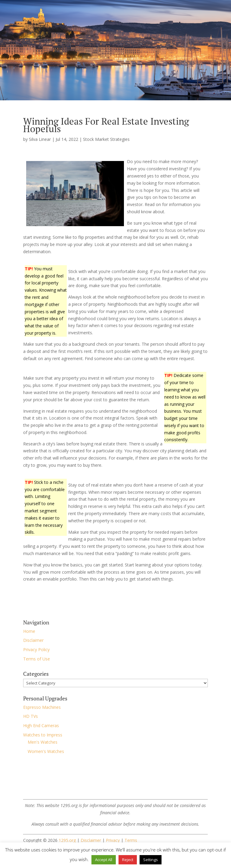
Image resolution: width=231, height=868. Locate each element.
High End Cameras (41, 725)
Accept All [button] (104, 860)
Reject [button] (128, 860)
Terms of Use (37, 659)
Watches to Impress (43, 735)
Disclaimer (33, 640)
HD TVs (31, 716)
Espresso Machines (42, 707)
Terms (131, 840)
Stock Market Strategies (106, 139)
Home (29, 631)
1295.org (67, 840)
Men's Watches (43, 742)
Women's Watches (46, 751)
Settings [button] (151, 860)
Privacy (113, 840)
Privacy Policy (36, 649)
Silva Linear (40, 139)
